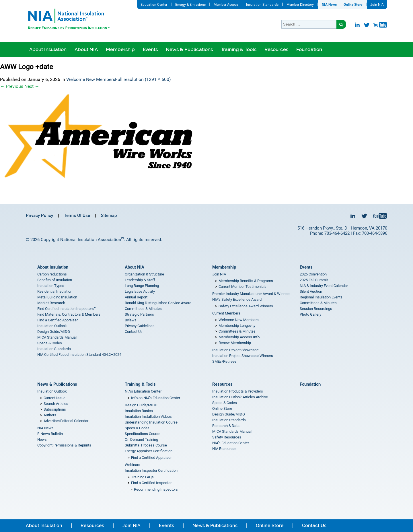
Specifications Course (143, 434)
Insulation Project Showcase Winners (243, 356)
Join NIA (377, 5)
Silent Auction (311, 291)
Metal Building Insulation (57, 297)
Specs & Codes (50, 343)
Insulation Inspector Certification (151, 470)
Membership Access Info (239, 337)
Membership (120, 49)
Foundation (309, 49)
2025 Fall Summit (314, 280)
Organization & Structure (144, 274)
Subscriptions (55, 409)
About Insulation (48, 49)
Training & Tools (239, 49)
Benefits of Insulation (55, 280)
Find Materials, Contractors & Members (69, 314)
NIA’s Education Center (143, 391)
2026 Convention (313, 274)
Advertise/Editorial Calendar (66, 421)
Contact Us (134, 332)
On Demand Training (141, 439)
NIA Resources (224, 449)
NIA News (329, 5)
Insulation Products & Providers (238, 391)
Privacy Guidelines (140, 326)
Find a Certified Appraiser (58, 320)
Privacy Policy (39, 215)
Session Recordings (316, 309)
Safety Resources (227, 437)
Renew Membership (235, 343)
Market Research (51, 303)
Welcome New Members (91, 79)
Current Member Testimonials (242, 287)
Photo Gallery (310, 314)
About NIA (86, 49)
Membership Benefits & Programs (246, 281)
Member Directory (300, 5)
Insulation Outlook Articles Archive (240, 397)
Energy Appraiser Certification (149, 451)
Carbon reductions (52, 274)
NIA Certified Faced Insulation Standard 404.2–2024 (79, 355)
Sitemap (109, 215)
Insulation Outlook (52, 326)
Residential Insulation (55, 291)
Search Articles (56, 404)
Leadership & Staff (140, 280)
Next (32, 86)
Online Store (353, 5)
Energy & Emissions (190, 5)
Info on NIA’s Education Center (156, 398)
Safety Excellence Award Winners (246, 306)
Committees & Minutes (143, 309)
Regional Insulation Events (321, 297)
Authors (50, 415)
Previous (12, 86)
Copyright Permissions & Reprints (64, 445)
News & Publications (189, 49)
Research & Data (226, 426)
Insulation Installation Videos (148, 417)
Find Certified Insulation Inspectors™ (67, 309)
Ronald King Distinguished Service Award (158, 303)
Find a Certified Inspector (151, 483)
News (42, 439)
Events (150, 49)
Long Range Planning (142, 286)
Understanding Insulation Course (151, 422)
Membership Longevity (237, 326)
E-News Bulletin (50, 434)
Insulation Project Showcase (235, 350)
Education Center (154, 5)
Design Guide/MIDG (54, 332)
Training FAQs (142, 477)
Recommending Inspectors (156, 489)
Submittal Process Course (146, 445)
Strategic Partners (139, 314)
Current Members (226, 313)
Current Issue (54, 398)
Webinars (133, 465)
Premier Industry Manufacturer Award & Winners (251, 294)
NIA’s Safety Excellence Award (237, 299)
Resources (276, 49)
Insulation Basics (139, 411)
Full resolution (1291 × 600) (143, 79)
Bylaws (131, 320)
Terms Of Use (77, 215)
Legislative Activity (140, 291)
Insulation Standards (262, 5)
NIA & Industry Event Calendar (324, 286)
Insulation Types (51, 286)
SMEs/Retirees (224, 361)
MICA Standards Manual (57, 337)
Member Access (226, 5)
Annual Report (136, 297)
